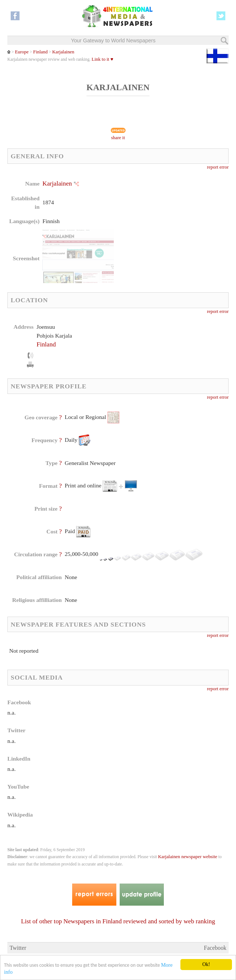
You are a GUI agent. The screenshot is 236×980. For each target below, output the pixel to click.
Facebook (215, 948)
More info (15, 972)
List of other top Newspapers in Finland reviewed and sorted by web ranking (118, 921)
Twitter (18, 948)
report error (218, 167)
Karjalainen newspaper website (188, 857)
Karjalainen (63, 52)
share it (118, 138)
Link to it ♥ (103, 59)
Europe (22, 52)
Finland (40, 52)
